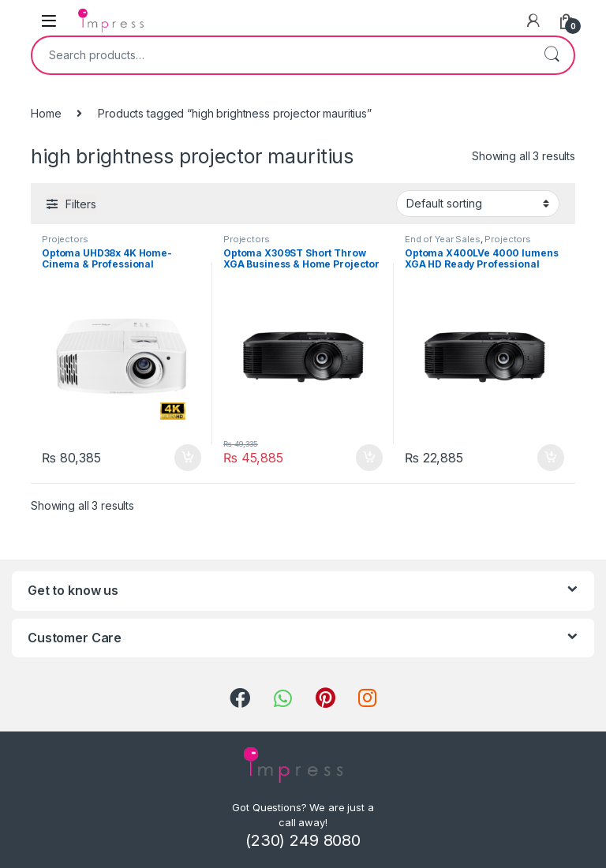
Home (46, 113)
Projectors (65, 239)
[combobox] (281, 55)
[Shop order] (478, 204)
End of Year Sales (443, 239)
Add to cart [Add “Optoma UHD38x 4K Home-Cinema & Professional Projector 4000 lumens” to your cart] (188, 458)
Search (552, 55)
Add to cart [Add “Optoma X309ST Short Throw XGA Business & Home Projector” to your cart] (369, 458)
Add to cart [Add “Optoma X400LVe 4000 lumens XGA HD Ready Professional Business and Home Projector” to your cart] (551, 458)
